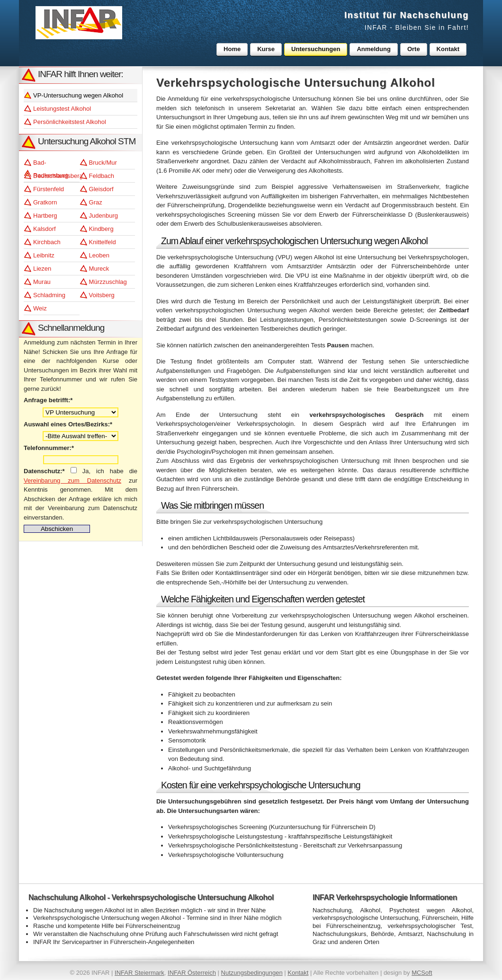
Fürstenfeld (49, 189)
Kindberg (101, 229)
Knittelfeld (103, 242)
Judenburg (103, 216)
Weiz (40, 308)
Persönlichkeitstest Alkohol (70, 122)
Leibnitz (44, 255)
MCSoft (422, 973)
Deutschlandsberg (56, 176)
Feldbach (102, 176)
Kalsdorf (45, 229)
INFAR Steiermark (139, 973)
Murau (42, 282)
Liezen (42, 269)
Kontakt (298, 973)
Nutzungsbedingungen (252, 973)
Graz (96, 202)
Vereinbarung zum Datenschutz (72, 481)
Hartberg (45, 216)
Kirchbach (47, 242)
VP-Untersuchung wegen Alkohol (78, 95)
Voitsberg (102, 295)
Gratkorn (45, 202)
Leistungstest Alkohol (62, 109)
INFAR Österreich (192, 973)
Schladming (49, 295)
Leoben (99, 255)
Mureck (99, 269)
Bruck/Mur (103, 163)
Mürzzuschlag (108, 282)
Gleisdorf (101, 189)
